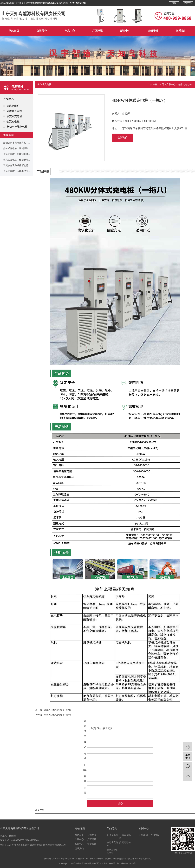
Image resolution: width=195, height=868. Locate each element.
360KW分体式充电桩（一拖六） (58, 710)
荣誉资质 (153, 31)
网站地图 (188, 3)
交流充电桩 (13, 121)
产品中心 (70, 31)
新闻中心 (125, 31)
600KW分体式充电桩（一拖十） (58, 715)
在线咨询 (95, 728)
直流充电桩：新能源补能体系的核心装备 (24, 154)
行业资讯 (156, 835)
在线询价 (122, 138)
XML (174, 3)
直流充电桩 (13, 106)
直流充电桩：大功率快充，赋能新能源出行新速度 (28, 171)
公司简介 (42, 31)
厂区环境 (97, 31)
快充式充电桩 (14, 116)
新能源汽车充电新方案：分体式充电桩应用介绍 (27, 143)
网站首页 (14, 31)
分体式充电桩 (14, 111)
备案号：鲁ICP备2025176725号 (122, 863)
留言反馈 (108, 728)
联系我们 (181, 31)
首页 (162, 84)
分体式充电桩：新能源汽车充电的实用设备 (25, 148)
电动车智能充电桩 (17, 127)
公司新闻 (143, 835)
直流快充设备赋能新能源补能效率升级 (23, 165)
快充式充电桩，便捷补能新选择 (19, 160)
